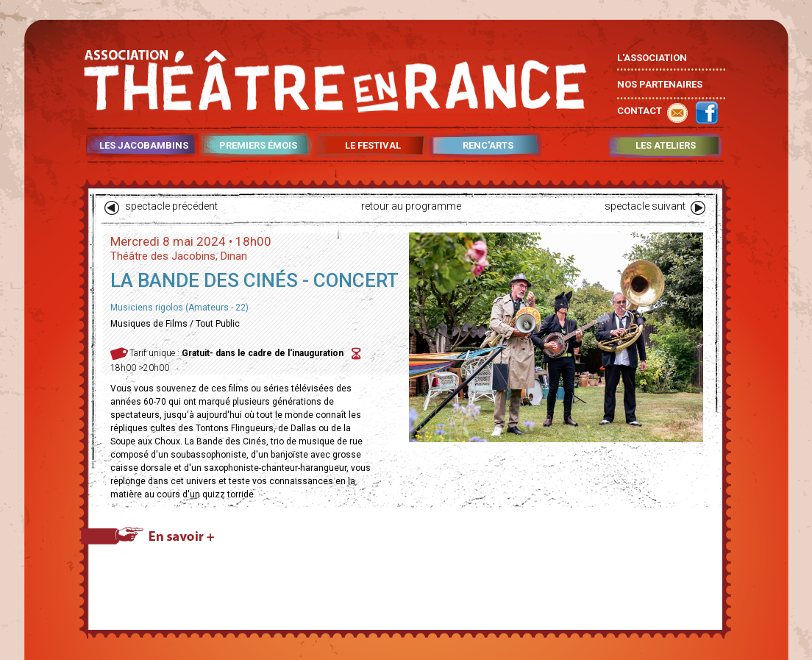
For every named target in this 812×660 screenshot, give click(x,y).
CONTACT (640, 111)
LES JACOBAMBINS (144, 146)
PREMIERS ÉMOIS (258, 146)
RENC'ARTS (488, 146)
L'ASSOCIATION (652, 58)
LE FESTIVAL (373, 146)
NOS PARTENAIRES (660, 84)
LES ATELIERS (666, 146)
